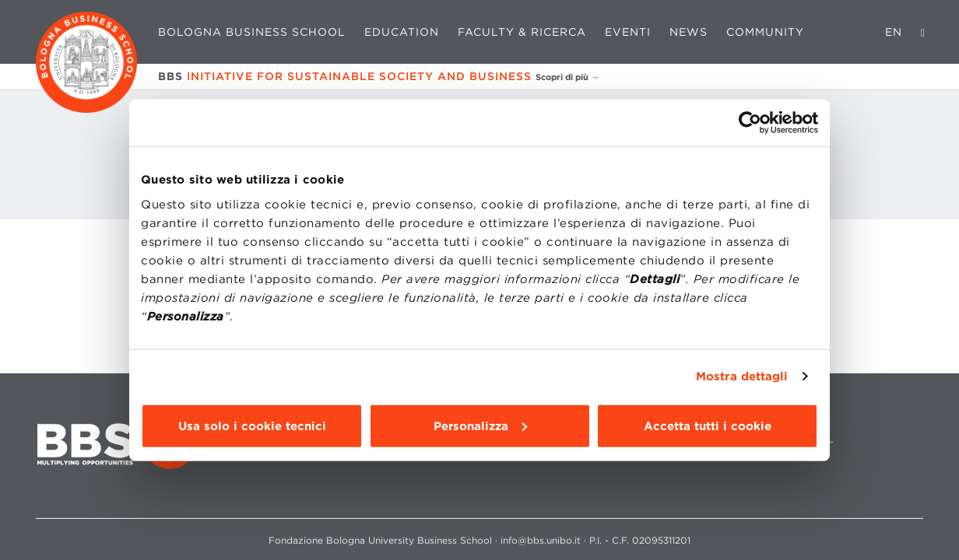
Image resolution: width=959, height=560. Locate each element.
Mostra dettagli (742, 376)
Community (765, 32)
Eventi (628, 32)
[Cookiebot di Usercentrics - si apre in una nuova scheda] (750, 123)
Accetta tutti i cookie (708, 425)
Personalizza (480, 425)
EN (894, 32)
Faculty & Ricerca (522, 32)
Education (402, 32)
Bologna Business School (252, 32)
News (689, 32)
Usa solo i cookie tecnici (252, 425)
